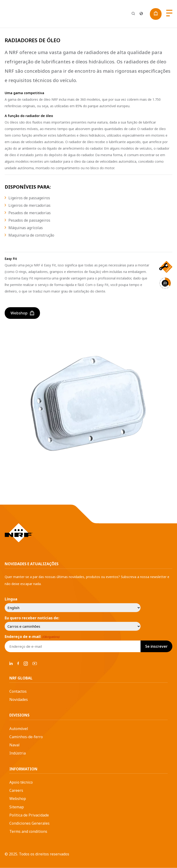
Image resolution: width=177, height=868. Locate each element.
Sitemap (17, 807)
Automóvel (19, 729)
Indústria (18, 753)
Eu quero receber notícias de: (32, 618)
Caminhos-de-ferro (26, 737)
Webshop (18, 799)
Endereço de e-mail (32, 637)
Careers (16, 790)
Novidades (19, 699)
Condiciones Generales (29, 823)
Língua (11, 599)
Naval (14, 745)
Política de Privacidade (29, 815)
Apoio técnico (21, 782)
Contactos (18, 691)
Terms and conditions (28, 831)
